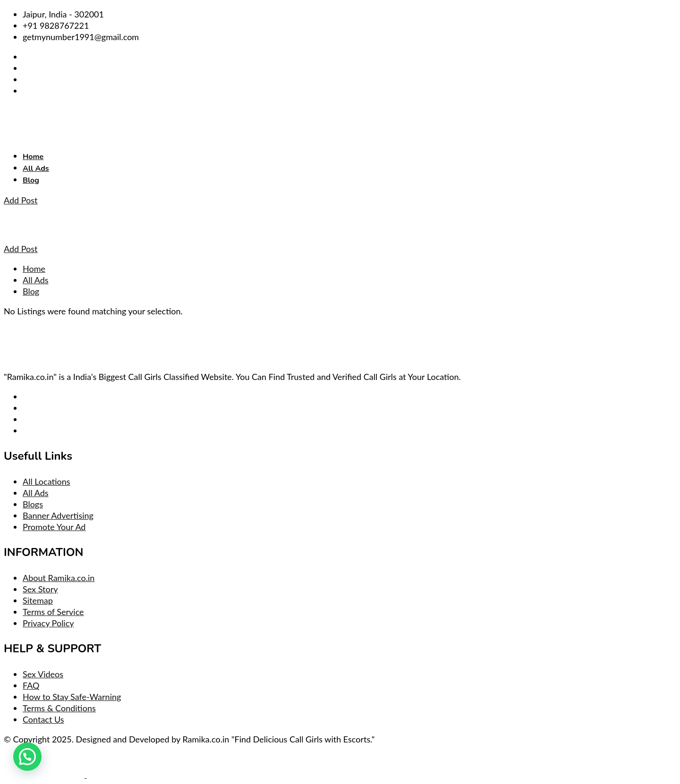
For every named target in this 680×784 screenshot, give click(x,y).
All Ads (36, 169)
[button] (27, 757)
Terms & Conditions (59, 708)
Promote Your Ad (54, 527)
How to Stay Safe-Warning (72, 697)
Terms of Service (53, 612)
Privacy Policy (48, 623)
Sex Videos (43, 674)
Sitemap (38, 600)
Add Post (21, 200)
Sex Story (40, 589)
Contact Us (43, 719)
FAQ (31, 685)
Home (33, 157)
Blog (31, 180)
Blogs (33, 504)
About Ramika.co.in (59, 578)
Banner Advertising (58, 515)
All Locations (47, 481)
